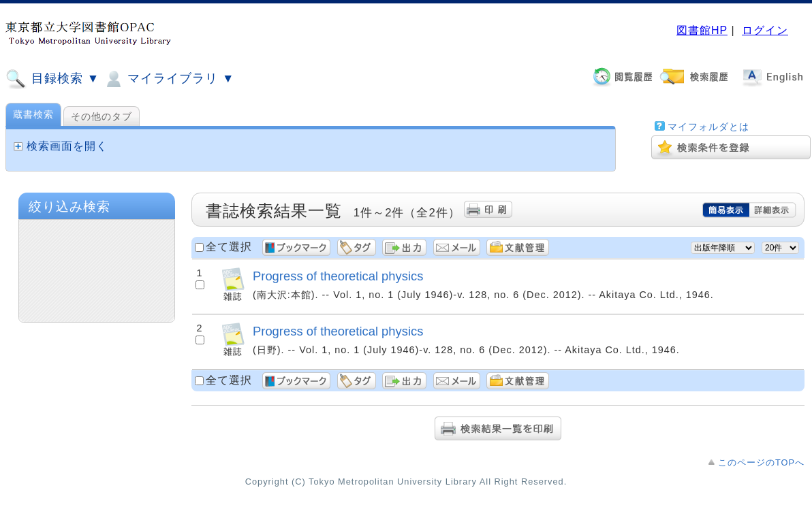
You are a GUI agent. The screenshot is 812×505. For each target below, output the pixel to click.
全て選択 (229, 247)
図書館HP (702, 30)
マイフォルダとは (708, 127)
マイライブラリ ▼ (169, 79)
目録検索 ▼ (52, 79)
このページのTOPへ (761, 462)
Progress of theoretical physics (338, 276)
